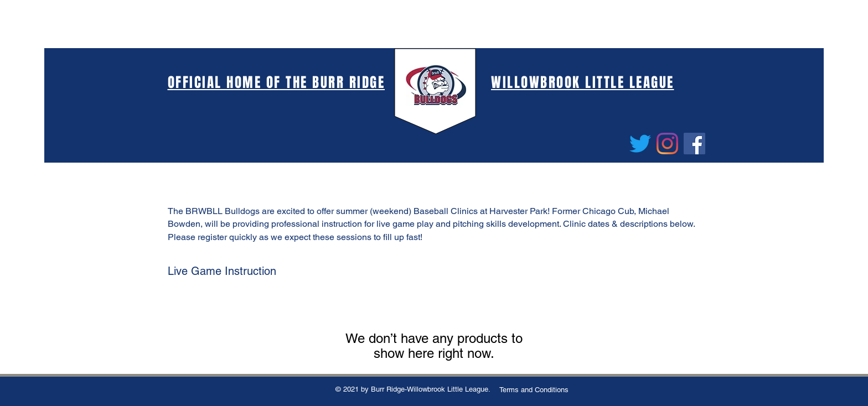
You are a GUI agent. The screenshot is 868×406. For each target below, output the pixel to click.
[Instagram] (667, 144)
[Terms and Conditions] (534, 390)
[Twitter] (640, 144)
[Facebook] (694, 144)
